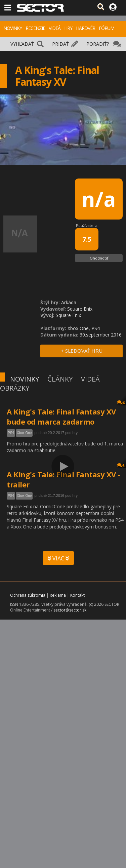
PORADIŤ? (98, 44)
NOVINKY (13, 28)
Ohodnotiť (99, 258)
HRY (68, 28)
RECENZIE (35, 28)
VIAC (58, 558)
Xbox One (24, 433)
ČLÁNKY (60, 379)
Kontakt (77, 595)
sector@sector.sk (70, 610)
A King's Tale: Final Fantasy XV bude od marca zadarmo (61, 417)
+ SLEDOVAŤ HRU (82, 351)
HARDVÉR (86, 28)
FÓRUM (107, 28)
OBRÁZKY (15, 388)
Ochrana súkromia (28, 595)
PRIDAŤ (60, 44)
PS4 (11, 433)
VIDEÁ (55, 28)
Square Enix (80, 309)
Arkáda (69, 302)
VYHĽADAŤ (22, 44)
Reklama (58, 595)
